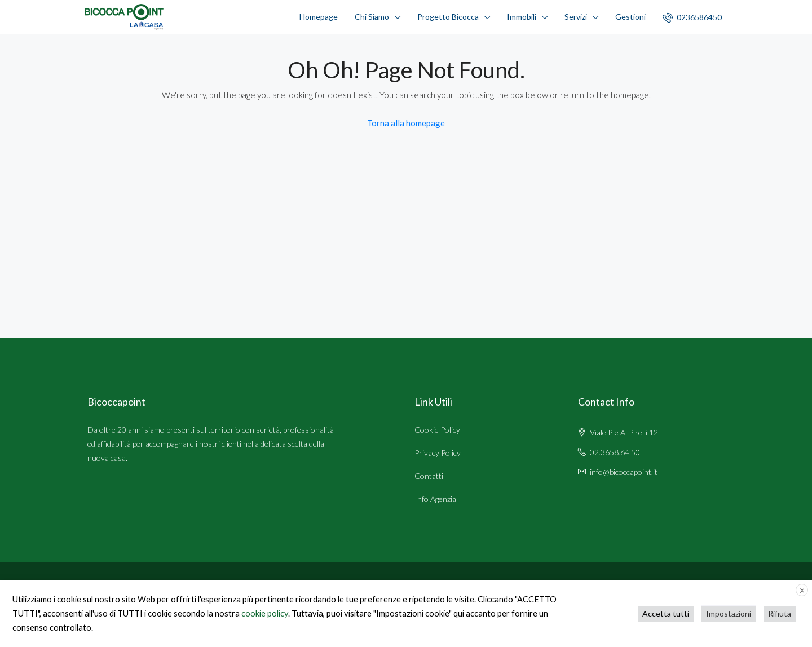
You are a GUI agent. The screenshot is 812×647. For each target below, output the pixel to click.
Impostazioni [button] (729, 613)
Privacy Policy (438, 453)
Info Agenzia (435, 499)
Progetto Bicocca (448, 17)
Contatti (429, 476)
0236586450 (692, 17)
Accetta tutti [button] (666, 613)
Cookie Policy (437, 430)
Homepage (319, 17)
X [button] (802, 590)
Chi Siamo (372, 17)
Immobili (522, 17)
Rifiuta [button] (780, 613)
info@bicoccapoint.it (624, 472)
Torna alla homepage (406, 123)
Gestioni (630, 17)
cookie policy (265, 613)
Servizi (576, 17)
